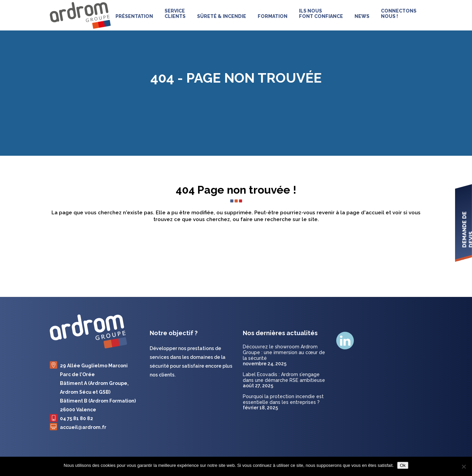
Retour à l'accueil (236, 248)
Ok (403, 465)
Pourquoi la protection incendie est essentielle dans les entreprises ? (283, 399)
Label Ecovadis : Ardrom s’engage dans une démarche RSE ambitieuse (284, 377)
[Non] (464, 467)
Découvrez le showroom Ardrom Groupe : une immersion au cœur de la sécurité (284, 352)
